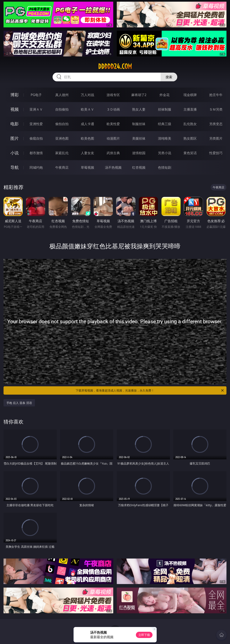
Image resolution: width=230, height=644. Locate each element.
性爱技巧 (216, 153)
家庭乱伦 (62, 153)
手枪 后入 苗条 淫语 (19, 403)
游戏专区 (113, 95)
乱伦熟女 (190, 124)
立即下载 (144, 635)
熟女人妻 (139, 109)
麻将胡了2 (139, 95)
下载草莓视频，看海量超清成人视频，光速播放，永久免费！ (150, 390)
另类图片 (216, 138)
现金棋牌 (190, 95)
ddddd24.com (115, 66)
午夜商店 (62, 167)
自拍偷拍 (62, 109)
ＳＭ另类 (216, 109)
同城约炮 (36, 167)
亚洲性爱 (36, 124)
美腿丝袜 (139, 138)
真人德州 (62, 95)
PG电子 (36, 95)
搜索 (169, 77)
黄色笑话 (190, 153)
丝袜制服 (165, 109)
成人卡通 (87, 124)
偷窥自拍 (36, 138)
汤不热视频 (113, 167)
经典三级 (165, 124)
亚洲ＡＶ (36, 109)
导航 (15, 167)
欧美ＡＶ (87, 109)
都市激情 (36, 153)
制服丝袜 (139, 124)
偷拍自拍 (62, 124)
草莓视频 (87, 167)
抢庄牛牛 (216, 95)
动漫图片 (113, 138)
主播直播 (190, 109)
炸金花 (165, 95)
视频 (15, 109)
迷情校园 (139, 153)
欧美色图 (87, 138)
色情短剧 (165, 167)
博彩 (15, 95)
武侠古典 (113, 153)
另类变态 (216, 124)
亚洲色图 (62, 138)
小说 (15, 153)
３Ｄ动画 (113, 109)
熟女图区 (190, 138)
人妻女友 (87, 153)
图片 (15, 138)
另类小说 (165, 153)
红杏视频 (139, 167)
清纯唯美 (165, 138)
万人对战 (87, 95)
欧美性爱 (113, 124)
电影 (15, 124)
